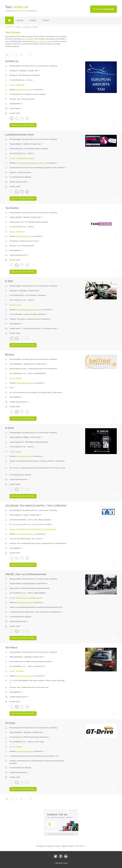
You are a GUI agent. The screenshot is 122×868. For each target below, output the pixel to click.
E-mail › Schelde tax (17, 85)
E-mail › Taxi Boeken (17, 232)
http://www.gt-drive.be (24, 751)
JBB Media (59, 863)
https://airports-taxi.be (24, 90)
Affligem (26, 437)
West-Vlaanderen (16, 657)
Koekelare (28, 657)
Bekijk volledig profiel (23, 125)
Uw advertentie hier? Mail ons (61, 834)
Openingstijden (16, 104)
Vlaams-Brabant (15, 144)
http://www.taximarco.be (25, 676)
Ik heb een (104, 9)
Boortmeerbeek (29, 583)
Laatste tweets (16, 108)
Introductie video (51, 328)
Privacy (66, 863)
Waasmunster (29, 364)
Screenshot (39, 90)
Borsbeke (27, 732)
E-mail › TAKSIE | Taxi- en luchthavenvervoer (26, 598)
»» (31, 55)
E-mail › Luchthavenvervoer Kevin (22, 158)
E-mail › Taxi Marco (17, 671)
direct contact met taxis (43, 41)
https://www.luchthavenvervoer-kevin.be (31, 163)
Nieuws (20, 20)
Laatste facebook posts (19, 182)
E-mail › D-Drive (15, 452)
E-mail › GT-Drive (16, 747)
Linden (26, 515)
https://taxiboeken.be (24, 236)
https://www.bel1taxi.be (25, 383)
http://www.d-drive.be (24, 456)
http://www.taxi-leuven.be (26, 534)
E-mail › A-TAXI (15, 305)
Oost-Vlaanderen (16, 364)
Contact (46, 20)
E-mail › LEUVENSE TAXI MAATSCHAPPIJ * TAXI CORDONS (33, 529)
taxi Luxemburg (27, 39)
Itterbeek (27, 144)
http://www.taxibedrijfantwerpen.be (29, 310)
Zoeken (33, 20)
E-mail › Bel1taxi (16, 378)
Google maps (35, 71)
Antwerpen (13, 71)
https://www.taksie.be (24, 603)
